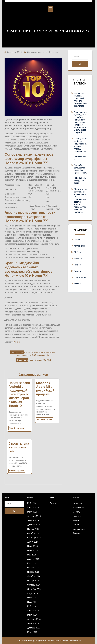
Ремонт (77, 271)
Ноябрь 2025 (33, 529)
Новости (78, 258)
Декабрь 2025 (34, 525)
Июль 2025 (32, 546)
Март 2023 (32, 632)
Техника (78, 284)
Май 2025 (32, 555)
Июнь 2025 (32, 550)
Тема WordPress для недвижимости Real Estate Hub (41, 641)
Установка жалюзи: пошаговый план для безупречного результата (80, 100)
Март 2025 (32, 563)
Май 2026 (32, 503)
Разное (17, 342)
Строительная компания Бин (19, 447)
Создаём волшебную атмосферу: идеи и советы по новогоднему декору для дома (81, 174)
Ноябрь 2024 (33, 580)
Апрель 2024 (33, 611)
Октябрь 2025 (34, 533)
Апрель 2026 (33, 507)
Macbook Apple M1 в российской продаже (45, 389)
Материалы (79, 246)
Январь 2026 (33, 520)
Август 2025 (33, 542)
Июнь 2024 (32, 602)
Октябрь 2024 (34, 585)
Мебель (78, 252)
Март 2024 (32, 615)
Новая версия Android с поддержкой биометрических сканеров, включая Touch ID (19, 394)
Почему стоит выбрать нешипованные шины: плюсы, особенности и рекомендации (81, 149)
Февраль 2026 (34, 516)
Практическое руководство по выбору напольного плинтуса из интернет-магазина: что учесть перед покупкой (81, 122)
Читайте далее (17, 428)
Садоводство (80, 277)
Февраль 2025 (34, 568)
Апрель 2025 (33, 559)
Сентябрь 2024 (34, 589)
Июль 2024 (32, 598)
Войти (53, 503)
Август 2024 (33, 593)
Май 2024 (32, 606)
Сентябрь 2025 (34, 538)
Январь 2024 (33, 623)
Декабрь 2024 (34, 576)
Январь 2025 (33, 572)
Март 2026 (32, 512)
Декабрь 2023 (34, 628)
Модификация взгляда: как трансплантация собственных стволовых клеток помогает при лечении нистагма (81, 201)
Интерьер (78, 239)
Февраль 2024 (34, 619)
